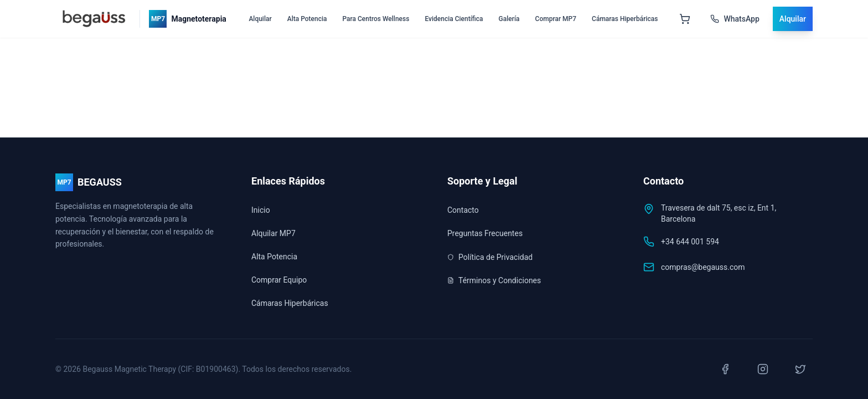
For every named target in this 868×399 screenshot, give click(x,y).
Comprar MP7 (556, 19)
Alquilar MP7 (273, 233)
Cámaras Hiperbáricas (625, 19)
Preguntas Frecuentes (485, 233)
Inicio (261, 210)
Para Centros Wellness (376, 19)
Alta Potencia (307, 19)
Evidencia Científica (454, 19)
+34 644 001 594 (690, 242)
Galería (509, 19)
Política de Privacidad (490, 257)
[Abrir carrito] (685, 19)
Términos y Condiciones (494, 280)
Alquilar (260, 19)
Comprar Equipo (279, 280)
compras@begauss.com (703, 267)
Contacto (463, 210)
